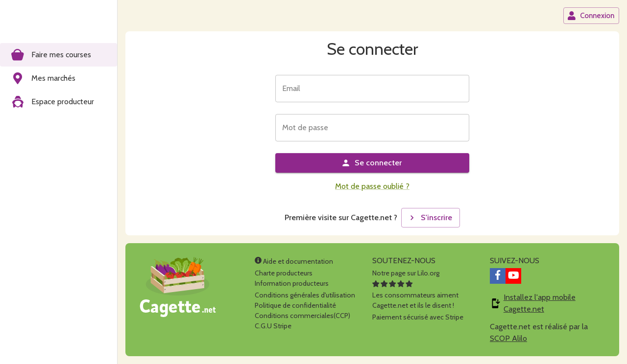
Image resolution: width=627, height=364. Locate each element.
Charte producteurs (284, 273)
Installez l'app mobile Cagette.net (540, 303)
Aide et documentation (294, 261)
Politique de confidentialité (295, 305)
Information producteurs (292, 283)
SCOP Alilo (508, 338)
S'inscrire (430, 218)
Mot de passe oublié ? (372, 186)
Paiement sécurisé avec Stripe (418, 317)
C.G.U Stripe (273, 326)
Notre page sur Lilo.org (406, 273)
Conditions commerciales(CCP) (302, 316)
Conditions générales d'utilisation (305, 295)
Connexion (591, 16)
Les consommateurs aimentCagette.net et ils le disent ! (415, 295)
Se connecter (371, 163)
